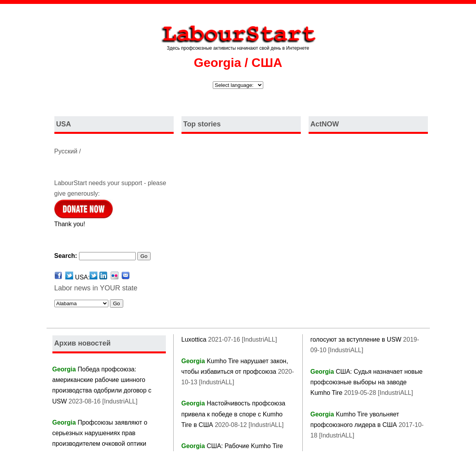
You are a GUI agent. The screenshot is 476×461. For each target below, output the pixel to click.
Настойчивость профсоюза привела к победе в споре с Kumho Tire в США (234, 414)
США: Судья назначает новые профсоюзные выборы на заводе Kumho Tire (367, 382)
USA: (86, 277)
